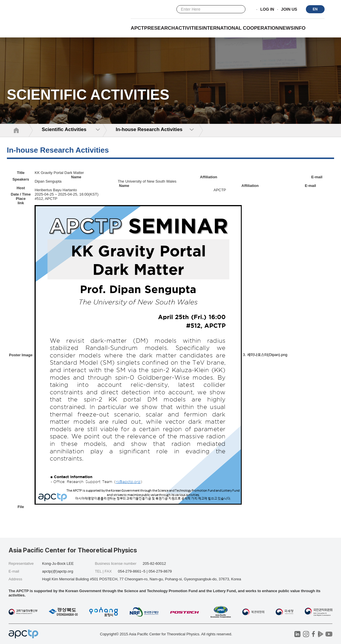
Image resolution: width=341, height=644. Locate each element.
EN (315, 9)
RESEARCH (161, 28)
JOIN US (289, 10)
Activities (188, 28)
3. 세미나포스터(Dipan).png (265, 355)
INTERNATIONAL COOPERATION (240, 28)
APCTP (139, 28)
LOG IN (267, 10)
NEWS (286, 28)
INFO (300, 28)
